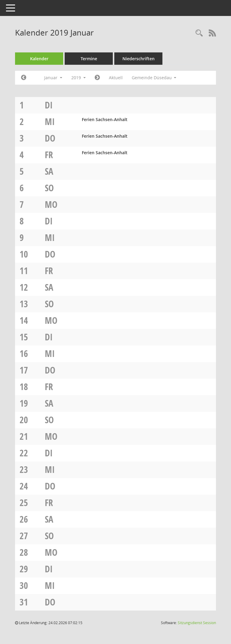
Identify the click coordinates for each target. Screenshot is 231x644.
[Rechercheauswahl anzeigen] (199, 33)
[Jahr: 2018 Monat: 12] (24, 78)
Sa (49, 171)
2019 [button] (79, 78)
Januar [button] (53, 78)
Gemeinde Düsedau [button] (154, 78)
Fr (49, 155)
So (49, 188)
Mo (51, 204)
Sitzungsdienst (197, 623)
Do (50, 138)
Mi (50, 122)
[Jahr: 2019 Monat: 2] (97, 78)
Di (49, 105)
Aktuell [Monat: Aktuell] (116, 78)
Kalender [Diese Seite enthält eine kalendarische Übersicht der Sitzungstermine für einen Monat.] (39, 59)
